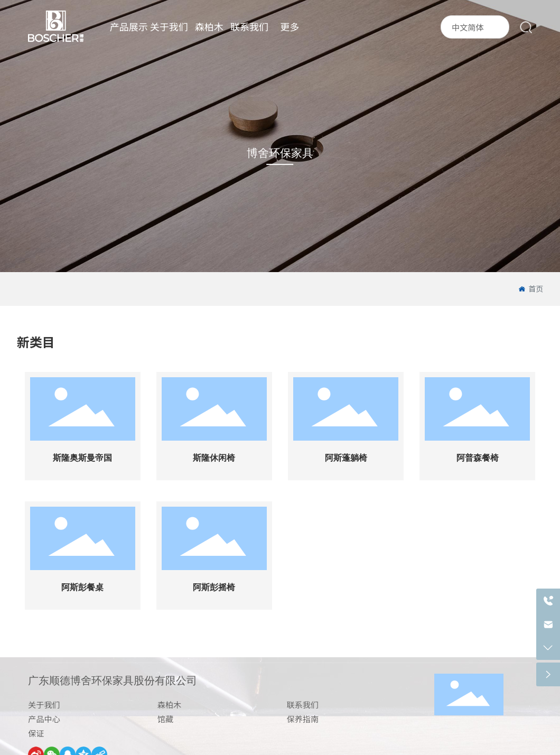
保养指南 (302, 719)
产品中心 (44, 719)
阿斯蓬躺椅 (346, 458)
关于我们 (44, 704)
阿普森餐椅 (478, 458)
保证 (36, 733)
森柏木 (170, 704)
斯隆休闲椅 (214, 458)
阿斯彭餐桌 (82, 587)
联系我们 (302, 704)
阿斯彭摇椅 (214, 587)
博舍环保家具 (280, 153)
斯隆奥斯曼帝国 (82, 458)
